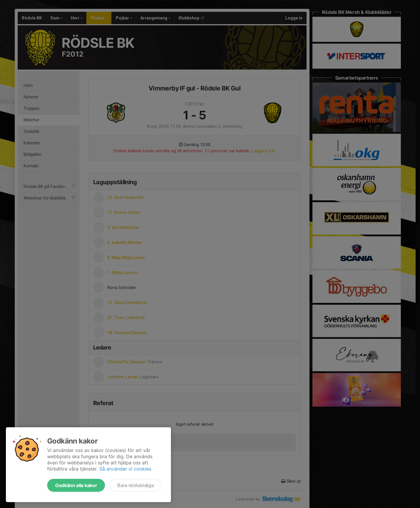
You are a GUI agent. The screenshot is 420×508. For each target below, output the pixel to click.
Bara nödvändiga (135, 485)
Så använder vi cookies (125, 469)
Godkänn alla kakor (76, 485)
